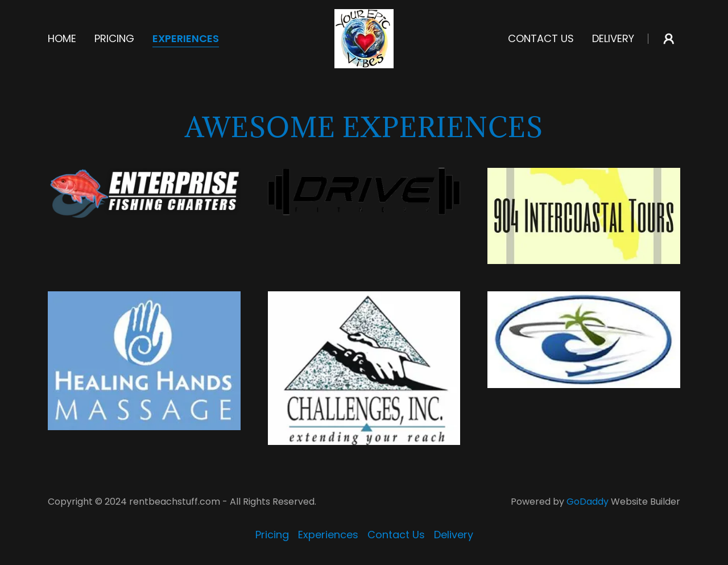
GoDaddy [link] (588, 502)
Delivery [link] (613, 38)
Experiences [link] (186, 39)
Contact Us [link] (541, 38)
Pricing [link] (114, 38)
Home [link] (62, 38)
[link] (364, 38)
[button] (669, 39)
